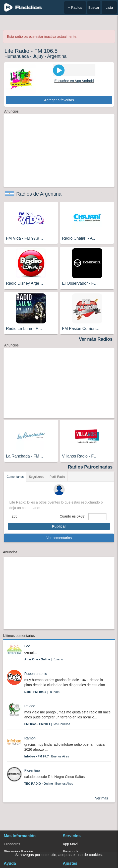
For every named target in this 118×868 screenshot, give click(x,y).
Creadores (12, 844)
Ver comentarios (59, 538)
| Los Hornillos (47, 724)
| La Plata (42, 692)
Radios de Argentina (39, 194)
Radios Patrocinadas (90, 467)
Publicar (59, 526)
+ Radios (75, 8)
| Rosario (44, 659)
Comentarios (15, 477)
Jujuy (38, 56)
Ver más (102, 798)
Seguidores (37, 477)
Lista (109, 8)
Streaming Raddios (19, 851)
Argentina (57, 56)
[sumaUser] (97, 517)
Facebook (70, 851)
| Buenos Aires (47, 756)
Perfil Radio (57, 477)
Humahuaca (17, 56)
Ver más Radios (96, 339)
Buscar (94, 8)
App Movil (70, 844)
